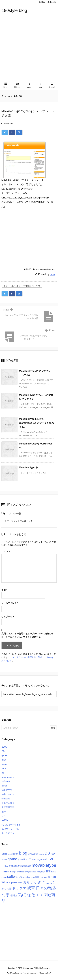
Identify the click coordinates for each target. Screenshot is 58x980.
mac (4, 760)
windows (6, 799)
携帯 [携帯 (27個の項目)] (31, 888)
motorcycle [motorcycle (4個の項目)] (26, 866)
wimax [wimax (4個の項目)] (44, 877)
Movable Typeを (28, 468)
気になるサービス (10, 829)
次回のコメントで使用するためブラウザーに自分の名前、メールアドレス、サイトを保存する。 (27, 635)
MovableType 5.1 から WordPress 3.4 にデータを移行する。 (37, 423)
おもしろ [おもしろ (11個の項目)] (30, 882)
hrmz (53, 274)
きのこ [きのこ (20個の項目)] (43, 882)
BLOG (29, 269)
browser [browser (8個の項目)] (33, 854)
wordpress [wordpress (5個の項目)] (12, 882)
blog (38, 269)
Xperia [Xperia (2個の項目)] (20, 883)
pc (3, 773)
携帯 (4, 812)
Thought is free (45, 973)
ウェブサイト (8, 617)
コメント (6, 551)
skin (53, 269)
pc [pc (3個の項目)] (15, 872)
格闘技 (5, 820)
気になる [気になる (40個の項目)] (27, 895)
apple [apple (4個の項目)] (16, 854)
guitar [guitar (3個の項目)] (20, 860)
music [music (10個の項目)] (6, 871)
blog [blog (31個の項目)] (23, 853)
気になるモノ (8, 833)
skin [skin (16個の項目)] (49, 871)
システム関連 (8, 803)
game (4, 755)
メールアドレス (10, 603)
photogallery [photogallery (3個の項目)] (22, 872)
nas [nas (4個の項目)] (12, 872)
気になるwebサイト (11, 825)
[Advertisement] (29, 51)
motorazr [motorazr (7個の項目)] (14, 866)
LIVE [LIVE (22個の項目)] (50, 859)
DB (3, 751)
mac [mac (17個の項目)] (5, 865)
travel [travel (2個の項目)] (33, 877)
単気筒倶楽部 (8, 807)
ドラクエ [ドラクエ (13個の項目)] (19, 888)
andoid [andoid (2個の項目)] (10, 854)
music (4, 764)
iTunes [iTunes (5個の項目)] (32, 860)
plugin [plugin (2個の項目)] (43, 872)
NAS (4, 768)
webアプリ (7, 790)
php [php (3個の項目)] (38, 872)
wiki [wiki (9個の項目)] (38, 877)
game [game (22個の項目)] (12, 859)
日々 (4, 816)
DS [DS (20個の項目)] (47, 853)
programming (8, 777)
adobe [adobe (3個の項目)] (4, 854)
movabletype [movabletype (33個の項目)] (44, 865)
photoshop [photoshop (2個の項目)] (32, 872)
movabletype (45, 269)
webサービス (8, 794)
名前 (4, 590)
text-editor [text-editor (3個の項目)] (26, 877)
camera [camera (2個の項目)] (41, 854)
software (6, 781)
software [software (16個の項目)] (14, 877)
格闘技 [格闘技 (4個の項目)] (14, 895)
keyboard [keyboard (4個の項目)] (41, 860)
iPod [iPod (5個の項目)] (26, 860)
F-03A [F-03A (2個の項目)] (53, 854)
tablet (4, 786)
